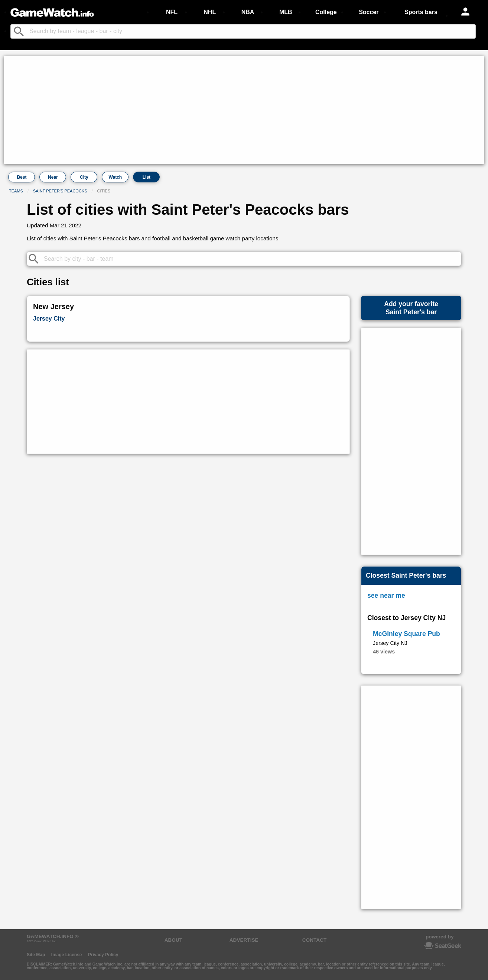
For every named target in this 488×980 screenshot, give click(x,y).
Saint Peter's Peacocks (60, 191)
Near (53, 177)
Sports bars (421, 12)
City (84, 177)
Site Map (36, 955)
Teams (16, 191)
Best (22, 177)
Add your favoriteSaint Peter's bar (411, 308)
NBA (248, 12)
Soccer (369, 12)
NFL (172, 12)
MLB (286, 12)
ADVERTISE (244, 940)
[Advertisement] (229, 110)
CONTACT (314, 940)
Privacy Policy (103, 955)
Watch (116, 177)
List (147, 177)
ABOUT (173, 940)
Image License (67, 955)
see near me (386, 596)
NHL (210, 12)
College (326, 12)
